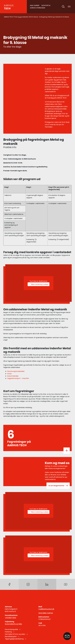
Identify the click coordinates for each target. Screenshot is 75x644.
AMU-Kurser (35, 5)
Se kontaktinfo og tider (13, 624)
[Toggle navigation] (69, 7)
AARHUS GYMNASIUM (37, 8)
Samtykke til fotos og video (15, 634)
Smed (9, 374)
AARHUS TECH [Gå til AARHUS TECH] (8, 17)
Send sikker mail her (46, 613)
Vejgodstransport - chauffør (18, 378)
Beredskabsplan (11, 636)
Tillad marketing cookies (40, 284)
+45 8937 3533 (10, 618)
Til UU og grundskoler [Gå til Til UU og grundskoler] (21, 17)
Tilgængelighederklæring (14, 639)
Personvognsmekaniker (16, 371)
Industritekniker (13, 376)
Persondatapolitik (11, 629)
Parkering (8, 632)
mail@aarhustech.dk (46, 609)
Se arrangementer (58, 486)
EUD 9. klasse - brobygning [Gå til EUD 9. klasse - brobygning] (38, 17)
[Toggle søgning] (63, 7)
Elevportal (46, 5)
